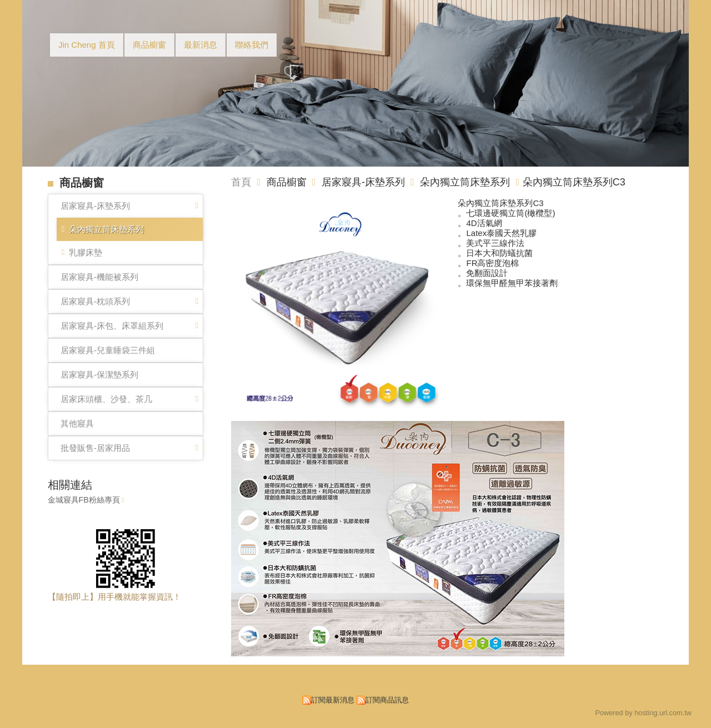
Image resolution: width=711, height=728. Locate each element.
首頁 (241, 182)
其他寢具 (77, 423)
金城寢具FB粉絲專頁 (84, 500)
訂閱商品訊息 (387, 700)
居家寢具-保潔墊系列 (99, 375)
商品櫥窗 (288, 182)
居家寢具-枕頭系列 (95, 301)
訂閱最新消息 (333, 700)
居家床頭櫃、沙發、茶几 (106, 399)
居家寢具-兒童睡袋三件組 (108, 350)
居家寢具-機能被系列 (99, 277)
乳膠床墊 (86, 252)
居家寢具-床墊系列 (95, 206)
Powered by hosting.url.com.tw (643, 713)
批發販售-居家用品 (95, 448)
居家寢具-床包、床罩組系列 (112, 326)
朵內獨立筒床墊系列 (106, 229)
